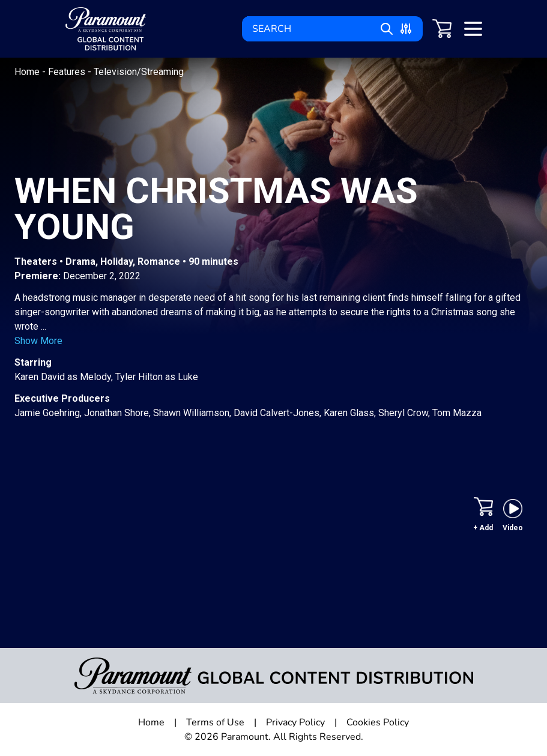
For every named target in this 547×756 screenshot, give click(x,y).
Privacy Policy (295, 722)
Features (68, 72)
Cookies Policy (378, 722)
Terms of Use (215, 722)
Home (28, 72)
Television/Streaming (139, 72)
